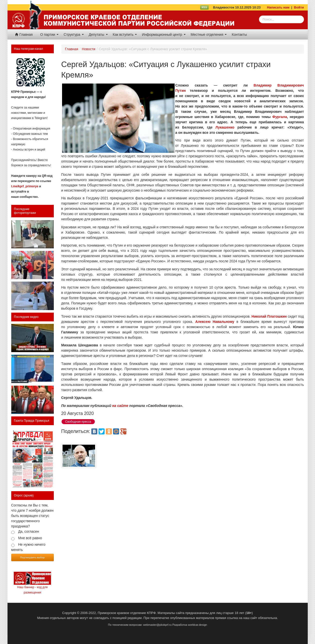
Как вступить (125, 35)
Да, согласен (29, 531)
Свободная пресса (78, 422)
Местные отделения (209, 35)
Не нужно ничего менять (28, 547)
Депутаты (98, 35)
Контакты (239, 35)
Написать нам (278, 7)
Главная (24, 35)
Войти (299, 7)
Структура (74, 35)
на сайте (120, 406)
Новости (89, 49)
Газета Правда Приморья (32, 421)
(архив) (29, 495)
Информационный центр (164, 35)
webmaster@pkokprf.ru (157, 625)
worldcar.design (197, 625)
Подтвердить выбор (33, 557)
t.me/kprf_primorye (25, 186)
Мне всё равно (30, 538)
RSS (204, 7)
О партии (50, 35)
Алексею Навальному (215, 322)
